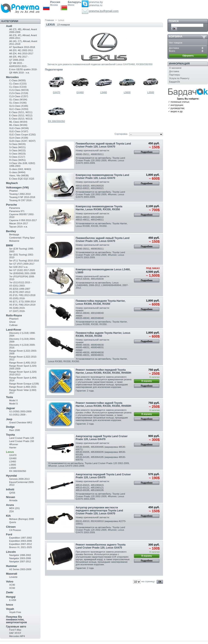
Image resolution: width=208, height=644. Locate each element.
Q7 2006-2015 (17, 60)
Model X (13, 400)
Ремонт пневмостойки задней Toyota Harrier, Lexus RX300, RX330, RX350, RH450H (104, 404)
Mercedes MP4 (17, 636)
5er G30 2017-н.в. (19, 267)
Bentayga (14, 234)
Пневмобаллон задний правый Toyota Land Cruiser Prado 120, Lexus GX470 (103, 145)
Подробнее (147, 152)
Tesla (9, 397)
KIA (8, 516)
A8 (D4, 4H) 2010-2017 (21, 53)
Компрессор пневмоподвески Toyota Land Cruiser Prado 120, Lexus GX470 (103, 177)
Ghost (12, 322)
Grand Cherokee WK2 (21, 422)
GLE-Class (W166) (19, 128)
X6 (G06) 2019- (17, 308)
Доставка (174, 71)
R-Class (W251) (17, 160)
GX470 (13, 455)
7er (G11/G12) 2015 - (20, 282)
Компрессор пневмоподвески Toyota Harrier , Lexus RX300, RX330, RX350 (99, 208)
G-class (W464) (17, 172)
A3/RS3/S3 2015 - (19, 66)
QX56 (12, 493)
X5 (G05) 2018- (17, 298)
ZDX (11, 511)
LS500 (13, 468)
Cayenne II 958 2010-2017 (23, 220)
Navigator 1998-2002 (20, 555)
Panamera (15, 208)
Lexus (10, 452)
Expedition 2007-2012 (20, 544)
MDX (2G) (14, 508)
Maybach (12, 183)
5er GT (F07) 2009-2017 (22, 264)
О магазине (175, 68)
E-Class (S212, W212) (21, 115)
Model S (13, 404)
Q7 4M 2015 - (16, 63)
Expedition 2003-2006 (20, 541)
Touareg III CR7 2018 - (21, 200)
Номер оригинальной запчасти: (93, 150)
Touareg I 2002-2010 (20, 194)
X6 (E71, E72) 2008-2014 (22, 302)
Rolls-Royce (14, 315)
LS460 (13, 462)
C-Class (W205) (17, 80)
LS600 (13, 465)
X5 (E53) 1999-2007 (20, 289)
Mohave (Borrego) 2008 (21, 519)
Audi (9, 26)
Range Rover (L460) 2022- (23, 387)
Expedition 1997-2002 (20, 538)
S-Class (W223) (17, 154)
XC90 (12, 585)
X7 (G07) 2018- (17, 311)
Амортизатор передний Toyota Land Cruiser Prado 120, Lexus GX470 (103, 476)
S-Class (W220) (17, 144)
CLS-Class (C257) (19, 96)
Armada (13, 500)
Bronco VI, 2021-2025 (20, 547)
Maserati (12, 574)
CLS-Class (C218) (19, 93)
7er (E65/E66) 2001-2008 (22, 273)
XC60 (12, 588)
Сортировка (121, 134)
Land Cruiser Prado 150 (22, 441)
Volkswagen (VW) (17, 187)
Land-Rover (14, 330)
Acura (10, 505)
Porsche (11, 205)
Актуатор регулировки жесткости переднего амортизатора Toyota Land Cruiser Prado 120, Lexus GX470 (99, 511)
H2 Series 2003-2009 (20, 569)
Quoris (13, 522)
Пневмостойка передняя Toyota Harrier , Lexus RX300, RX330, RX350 (101, 302)
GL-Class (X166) (18, 103)
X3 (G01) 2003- (17, 286)
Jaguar (11, 408)
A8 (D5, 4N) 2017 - (19, 57)
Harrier (13, 448)
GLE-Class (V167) (19, 131)
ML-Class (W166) (18, 125)
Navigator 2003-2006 (20, 558)
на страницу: (148, 581)
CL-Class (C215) (18, 84)
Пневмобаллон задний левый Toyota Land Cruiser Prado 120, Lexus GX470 (103, 240)
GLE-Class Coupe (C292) (22, 135)
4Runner (14, 444)
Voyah (10, 609)
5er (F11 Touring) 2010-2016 (24, 261)
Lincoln (11, 552)
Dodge (10, 427)
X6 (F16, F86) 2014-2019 (22, 305)
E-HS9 (13, 600)
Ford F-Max (15, 630)
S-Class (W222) (17, 150)
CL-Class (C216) (18, 87)
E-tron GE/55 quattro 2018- (23, 69)
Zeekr (10, 592)
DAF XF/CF (15, 633)
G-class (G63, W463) (20, 169)
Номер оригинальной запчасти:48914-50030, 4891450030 (93, 278)
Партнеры (175, 75)
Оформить (188, 56)
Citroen (11, 527)
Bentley (11, 231)
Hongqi (11, 597)
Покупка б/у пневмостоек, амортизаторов (16, 619)
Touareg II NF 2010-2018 (22, 197)
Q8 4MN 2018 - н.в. (19, 73)
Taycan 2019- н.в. (18, 227)
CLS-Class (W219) (19, 90)
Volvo (10, 582)
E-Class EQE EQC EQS (22, 179)
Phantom (14, 319)
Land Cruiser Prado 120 (22, 438)
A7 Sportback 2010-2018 (22, 47)
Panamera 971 (17, 211)
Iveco (9, 605)
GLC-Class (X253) (19, 109)
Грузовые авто (16, 626)
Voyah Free (15, 612)
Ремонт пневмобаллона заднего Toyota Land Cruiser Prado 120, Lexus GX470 (101, 546)
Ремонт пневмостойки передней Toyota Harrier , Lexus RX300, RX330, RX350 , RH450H (104, 371)
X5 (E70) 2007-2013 (20, 292)
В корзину (147, 381)
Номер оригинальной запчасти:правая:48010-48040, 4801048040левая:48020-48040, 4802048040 (93, 313)
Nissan (11, 497)
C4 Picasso (15, 530)
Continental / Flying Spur (22, 238)
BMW (9, 245)
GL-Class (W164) (18, 100)
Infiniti (10, 489)
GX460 (13, 458)
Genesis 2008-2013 (19, 479)
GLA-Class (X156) (19, 138)
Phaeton (13, 191)
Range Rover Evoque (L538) (24, 384)
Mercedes (12, 77)
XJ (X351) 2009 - (18, 415)
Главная (49, 20)
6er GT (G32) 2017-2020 (22, 270)
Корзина (176, 36)
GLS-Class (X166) (19, 106)
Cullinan (13, 325)
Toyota (10, 435)
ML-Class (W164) (18, 122)
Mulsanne (14, 241)
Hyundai (11, 476)
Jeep (9, 419)
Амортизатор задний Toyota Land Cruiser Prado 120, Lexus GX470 (102, 438)
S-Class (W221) (17, 147)
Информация (179, 64)
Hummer (12, 566)
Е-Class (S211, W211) (21, 112)
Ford (9, 534)
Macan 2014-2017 (19, 223)
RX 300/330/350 (18, 471)
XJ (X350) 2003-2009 (20, 411)
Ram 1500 (15, 430)
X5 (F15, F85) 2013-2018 (22, 295)
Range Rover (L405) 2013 (23, 363)
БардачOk (175, 82)
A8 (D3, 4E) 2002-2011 (21, 50)
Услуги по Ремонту (179, 78)
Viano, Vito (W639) (19, 175)
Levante (13, 577)
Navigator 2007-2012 (20, 561)
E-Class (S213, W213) (21, 119)
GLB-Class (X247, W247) (22, 141)
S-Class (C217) (17, 157)
